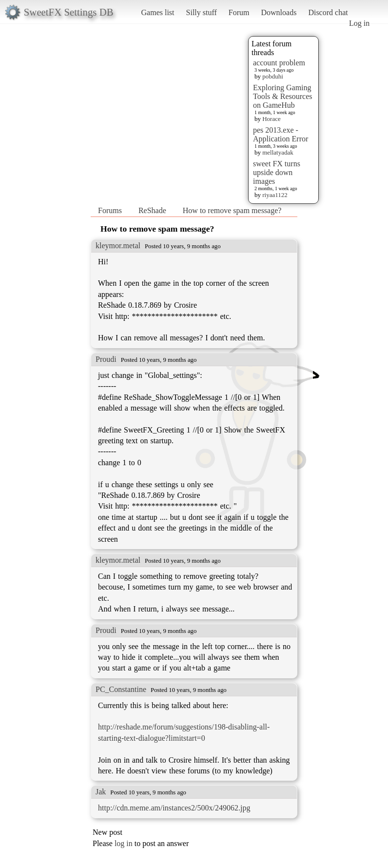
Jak (101, 792)
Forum (239, 12)
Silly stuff (202, 12)
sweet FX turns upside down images (277, 172)
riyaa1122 (275, 195)
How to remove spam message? (232, 210)
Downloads (279, 12)
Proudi (106, 359)
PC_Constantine (121, 689)
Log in (359, 23)
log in (124, 843)
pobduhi (273, 76)
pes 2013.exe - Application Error (281, 134)
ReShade (152, 210)
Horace (272, 119)
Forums (110, 210)
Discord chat (328, 12)
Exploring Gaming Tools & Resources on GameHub (283, 96)
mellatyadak (278, 152)
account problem (279, 63)
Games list (158, 12)
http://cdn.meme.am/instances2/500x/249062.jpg (174, 808)
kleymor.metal (118, 246)
